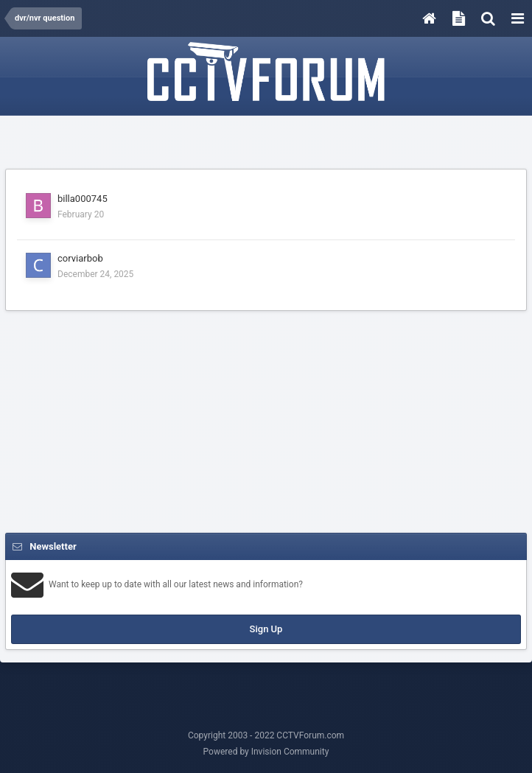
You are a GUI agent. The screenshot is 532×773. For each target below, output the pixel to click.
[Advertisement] (266, 143)
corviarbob (80, 258)
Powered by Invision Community (266, 752)
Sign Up (266, 629)
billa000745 (83, 199)
